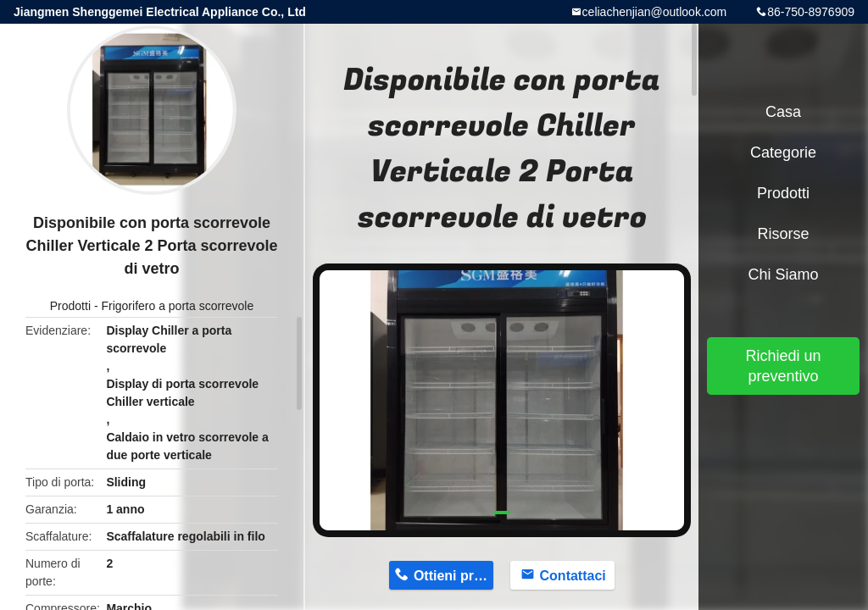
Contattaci (573, 576)
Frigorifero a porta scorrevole (177, 306)
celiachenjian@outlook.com (655, 12)
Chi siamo (783, 274)
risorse (783, 234)
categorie (783, 152)
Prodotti (70, 306)
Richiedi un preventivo (783, 366)
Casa (783, 112)
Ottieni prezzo (453, 576)
